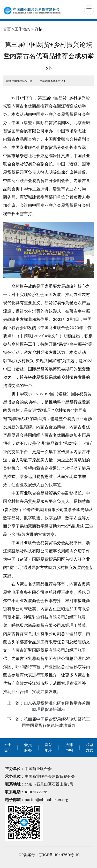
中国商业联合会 (38, 769)
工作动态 (22, 29)
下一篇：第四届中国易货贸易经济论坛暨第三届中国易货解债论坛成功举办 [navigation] (49, 722)
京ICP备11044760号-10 (59, 855)
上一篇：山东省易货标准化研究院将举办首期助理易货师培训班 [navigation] (49, 706)
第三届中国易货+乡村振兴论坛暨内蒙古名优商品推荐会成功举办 (49, 56)
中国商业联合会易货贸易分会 (50, 776)
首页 (7, 29)
